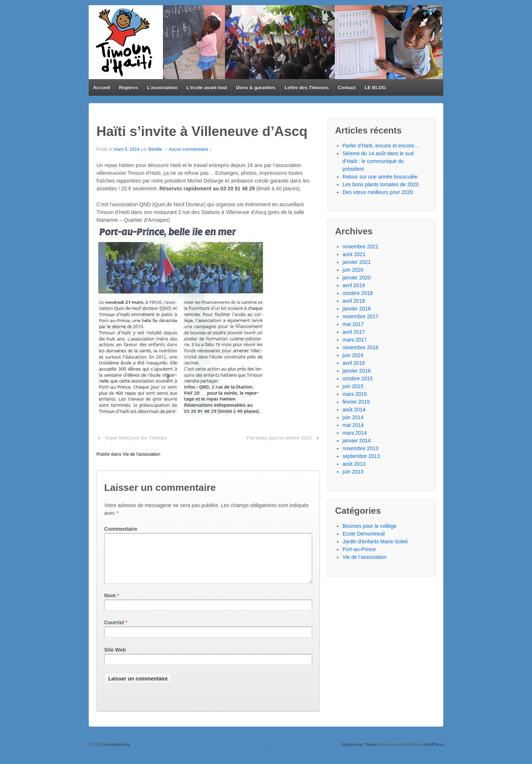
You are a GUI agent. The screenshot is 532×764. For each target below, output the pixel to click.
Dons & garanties (256, 87)
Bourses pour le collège (369, 526)
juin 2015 (353, 386)
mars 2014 (355, 433)
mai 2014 (353, 425)
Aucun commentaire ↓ (190, 149)
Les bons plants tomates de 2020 (381, 184)
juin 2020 (353, 270)
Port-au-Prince (359, 549)
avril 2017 (354, 332)
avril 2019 (354, 285)
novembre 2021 (360, 247)
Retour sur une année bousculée (380, 177)
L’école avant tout (207, 87)
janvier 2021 (357, 262)
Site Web (115, 659)
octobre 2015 (358, 378)
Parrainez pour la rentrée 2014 (279, 438)
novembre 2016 (360, 347)
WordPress (433, 753)
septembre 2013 (361, 456)
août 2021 (354, 254)
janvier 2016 (357, 371)
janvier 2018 (357, 309)
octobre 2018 (358, 293)
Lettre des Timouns (307, 87)
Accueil (102, 87)
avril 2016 (354, 363)
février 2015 (356, 402)
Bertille (155, 149)
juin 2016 (353, 355)
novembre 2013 (360, 448)
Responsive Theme (359, 753)
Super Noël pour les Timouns (136, 438)
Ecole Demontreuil (364, 534)
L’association (162, 87)
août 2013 (354, 464)
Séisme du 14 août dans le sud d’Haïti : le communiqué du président (378, 161)
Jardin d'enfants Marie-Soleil (375, 541)
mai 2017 (353, 324)
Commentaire (121, 529)
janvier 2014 (357, 441)
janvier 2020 (357, 278)
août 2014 (354, 410)
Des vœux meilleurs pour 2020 (378, 192)
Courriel (114, 631)
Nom (110, 604)
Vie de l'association (141, 454)
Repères (128, 87)
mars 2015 (355, 394)
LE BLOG (375, 87)
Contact (347, 87)
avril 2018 (354, 301)
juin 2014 (353, 417)
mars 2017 (355, 340)
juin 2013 (353, 472)
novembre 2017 (360, 316)
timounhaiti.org (116, 753)
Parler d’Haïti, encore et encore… (381, 146)
